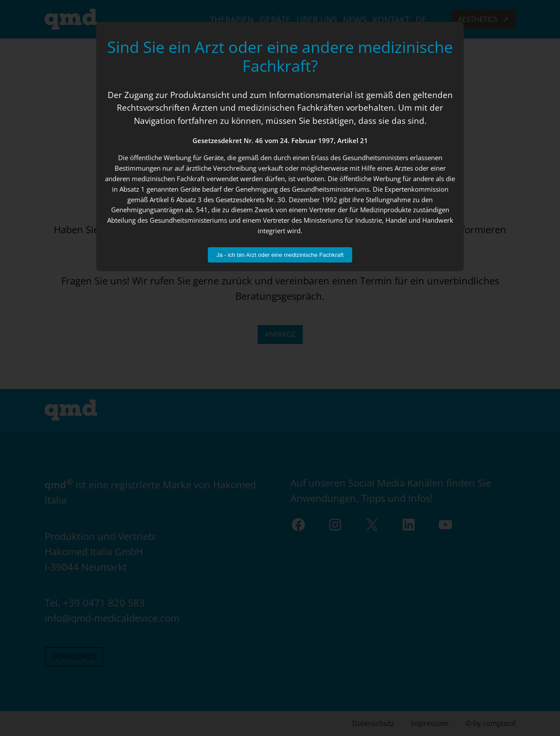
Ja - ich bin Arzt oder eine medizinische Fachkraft (280, 255)
